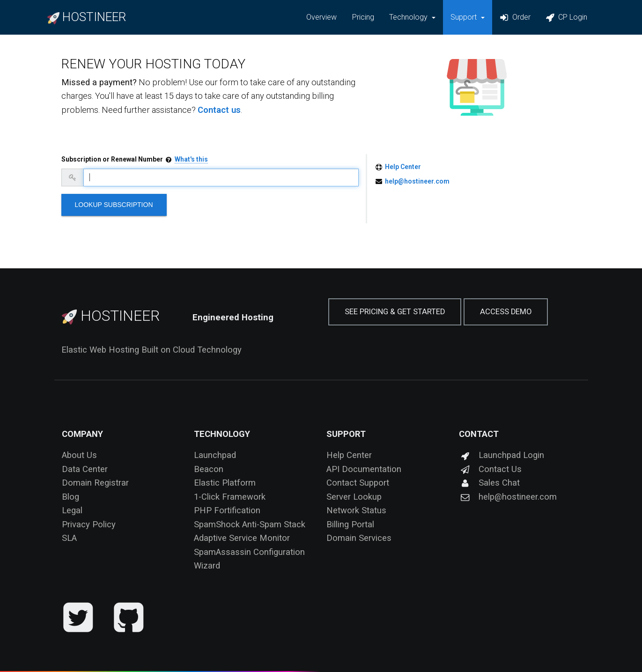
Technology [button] (409, 17)
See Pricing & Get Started (395, 312)
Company (82, 434)
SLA (69, 538)
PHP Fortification (227, 510)
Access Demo (506, 312)
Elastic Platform (225, 483)
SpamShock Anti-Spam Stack (250, 524)
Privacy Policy (89, 524)
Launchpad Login (502, 455)
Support (346, 434)
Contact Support (358, 483)
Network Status (356, 510)
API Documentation (364, 469)
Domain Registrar (95, 483)
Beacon (209, 469)
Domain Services (359, 538)
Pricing (363, 17)
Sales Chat (489, 483)
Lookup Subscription (114, 205)
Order (515, 18)
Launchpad (215, 455)
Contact (479, 434)
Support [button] (465, 17)
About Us (79, 455)
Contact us (219, 110)
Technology (222, 434)
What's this (191, 159)
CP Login (566, 18)
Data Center (85, 469)
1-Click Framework (230, 497)
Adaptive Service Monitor (242, 538)
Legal (72, 510)
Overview (321, 17)
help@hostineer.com (417, 181)
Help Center (403, 167)
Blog (70, 497)
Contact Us (490, 469)
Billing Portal (350, 524)
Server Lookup (354, 497)
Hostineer (111, 316)
